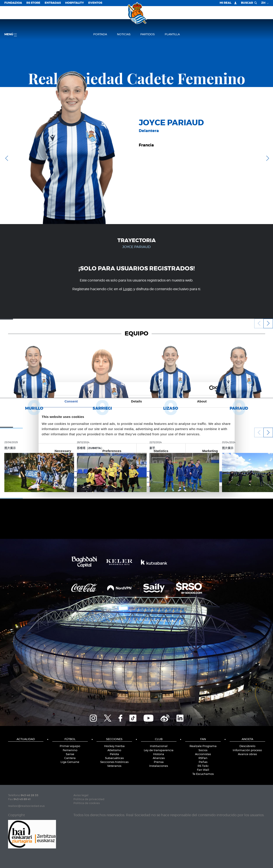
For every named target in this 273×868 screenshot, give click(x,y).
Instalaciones (159, 766)
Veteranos (114, 766)
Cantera (70, 758)
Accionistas (203, 754)
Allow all (200, 477)
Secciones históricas (114, 762)
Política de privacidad (89, 799)
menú (11, 35)
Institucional (159, 746)
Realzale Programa (203, 746)
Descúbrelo (247, 746)
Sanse (70, 754)
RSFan (203, 758)
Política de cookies (87, 803)
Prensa (159, 762)
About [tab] (202, 401)
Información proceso (247, 750)
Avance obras (247, 754)
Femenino (70, 750)
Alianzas (159, 758)
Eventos (95, 3)
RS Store (33, 3)
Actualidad (26, 739)
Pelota (114, 754)
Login (128, 289)
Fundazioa (13, 3)
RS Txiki (203, 766)
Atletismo (114, 750)
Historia (159, 754)
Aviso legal (81, 795)
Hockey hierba (114, 746)
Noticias (124, 34)
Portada (100, 34)
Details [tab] (137, 401)
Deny (73, 477)
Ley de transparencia (159, 750)
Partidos (148, 34)
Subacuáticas (114, 758)
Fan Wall (203, 770)
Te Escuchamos (203, 774)
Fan (203, 739)
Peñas (203, 762)
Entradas (53, 3)
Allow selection (136, 477)
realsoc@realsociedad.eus (26, 806)
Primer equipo (70, 746)
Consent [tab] (71, 401)
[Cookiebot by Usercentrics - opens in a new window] (212, 389)
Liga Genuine (70, 762)
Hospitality (75, 3)
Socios (203, 750)
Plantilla (172, 34)
